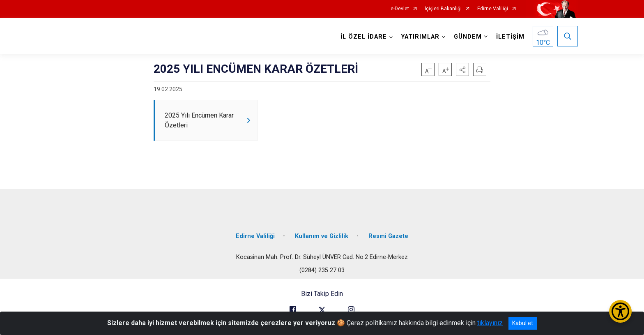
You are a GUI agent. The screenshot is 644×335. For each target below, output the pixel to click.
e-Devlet (400, 9)
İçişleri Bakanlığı (443, 9)
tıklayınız (490, 323)
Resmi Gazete (388, 235)
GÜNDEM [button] (468, 37)
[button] (462, 69)
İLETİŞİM (510, 37)
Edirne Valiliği (493, 9)
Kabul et (523, 323)
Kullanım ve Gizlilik (322, 235)
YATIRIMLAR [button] (420, 37)
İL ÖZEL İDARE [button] (364, 37)
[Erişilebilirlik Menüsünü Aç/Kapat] (620, 311)
